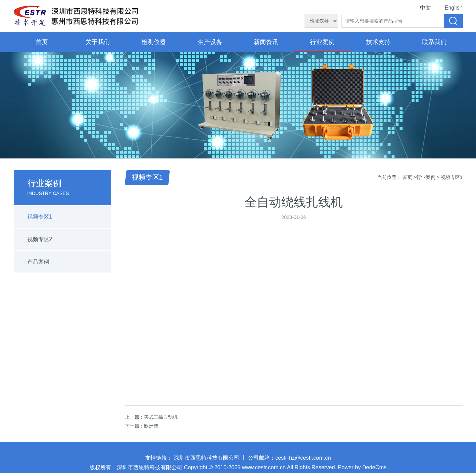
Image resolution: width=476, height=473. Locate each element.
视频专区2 (40, 239)
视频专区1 (40, 217)
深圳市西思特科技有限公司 (207, 460)
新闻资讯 (266, 42)
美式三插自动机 (161, 417)
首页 (42, 42)
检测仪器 (154, 42)
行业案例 (322, 42)
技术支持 (378, 42)
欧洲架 (151, 426)
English (453, 8)
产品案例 (38, 262)
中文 (425, 8)
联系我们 (434, 42)
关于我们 (98, 42)
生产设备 (210, 42)
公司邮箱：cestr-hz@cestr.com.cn (289, 460)
